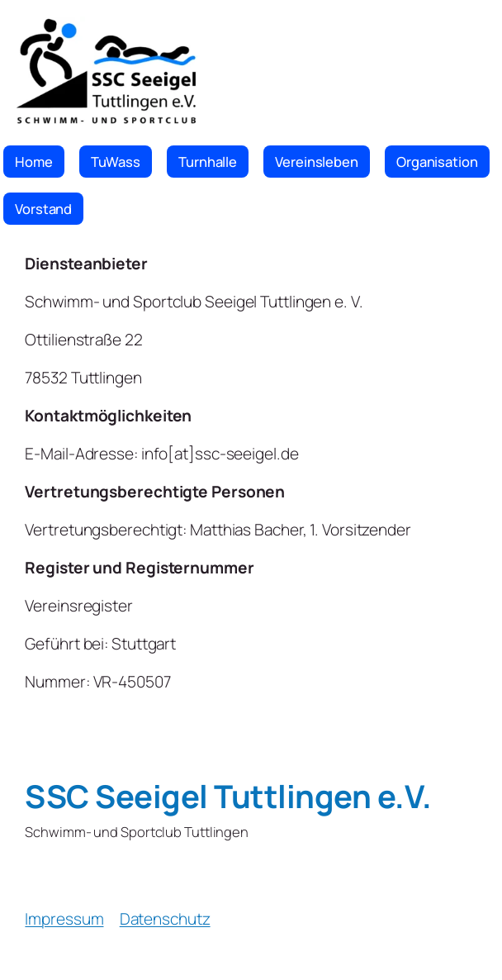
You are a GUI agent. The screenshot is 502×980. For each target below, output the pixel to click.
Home (34, 162)
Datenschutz (165, 919)
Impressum (64, 919)
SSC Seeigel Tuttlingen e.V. (228, 796)
